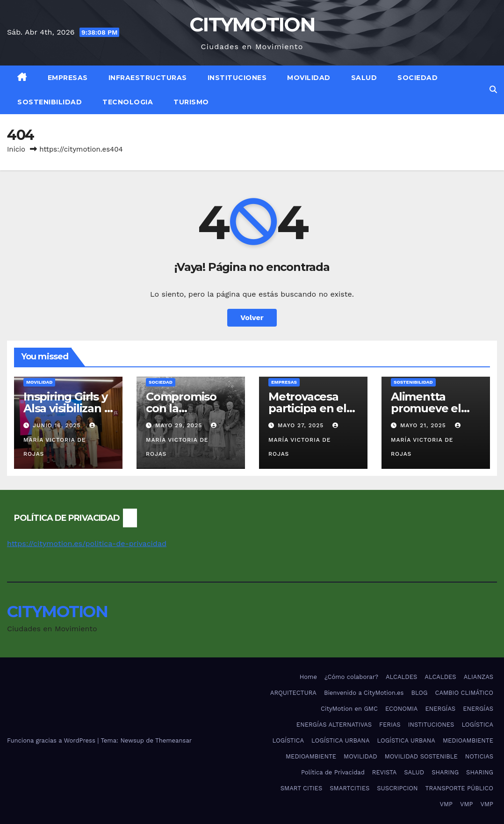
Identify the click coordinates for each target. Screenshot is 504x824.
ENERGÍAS (440, 709)
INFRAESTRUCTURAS (148, 78)
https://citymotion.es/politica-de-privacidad (87, 543)
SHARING (445, 772)
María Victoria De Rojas (60, 440)
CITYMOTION (252, 24)
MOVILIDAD (309, 78)
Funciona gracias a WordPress (52, 740)
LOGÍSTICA (477, 725)
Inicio (16, 149)
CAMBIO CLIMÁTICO (464, 693)
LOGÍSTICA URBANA (340, 740)
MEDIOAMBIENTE (468, 740)
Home (308, 677)
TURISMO (191, 102)
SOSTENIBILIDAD (50, 102)
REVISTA (384, 772)
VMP (446, 804)
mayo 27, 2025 (302, 425)
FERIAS (390, 725)
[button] (493, 90)
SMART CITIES (301, 788)
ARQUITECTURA (293, 693)
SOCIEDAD (418, 78)
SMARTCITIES (349, 788)
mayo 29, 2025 (180, 425)
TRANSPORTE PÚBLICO (459, 788)
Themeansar (173, 740)
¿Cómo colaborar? (351, 677)
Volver (252, 317)
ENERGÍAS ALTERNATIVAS (334, 725)
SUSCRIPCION (397, 788)
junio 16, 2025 (58, 425)
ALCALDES (401, 677)
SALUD (364, 78)
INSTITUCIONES (237, 78)
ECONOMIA (402, 709)
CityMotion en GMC (349, 709)
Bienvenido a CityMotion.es (364, 693)
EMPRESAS (68, 78)
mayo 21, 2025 (424, 425)
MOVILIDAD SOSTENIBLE (421, 756)
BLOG (419, 693)
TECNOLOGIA (128, 102)
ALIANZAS (479, 677)
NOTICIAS (479, 756)
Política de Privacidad (333, 772)
